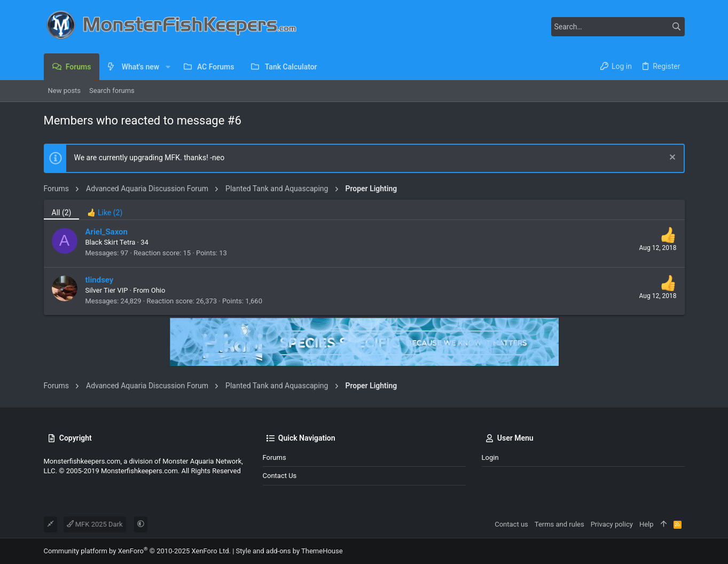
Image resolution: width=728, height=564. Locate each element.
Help (647, 524)
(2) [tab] (62, 213)
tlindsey (100, 280)
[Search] (618, 27)
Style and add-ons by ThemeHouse (289, 551)
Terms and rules (559, 524)
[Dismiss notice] (671, 158)
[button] (167, 67)
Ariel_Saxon (107, 232)
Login (490, 457)
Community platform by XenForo (137, 551)
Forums (275, 457)
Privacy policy (612, 524)
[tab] (105, 210)
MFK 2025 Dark (95, 524)
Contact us (280, 476)
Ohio (158, 290)
